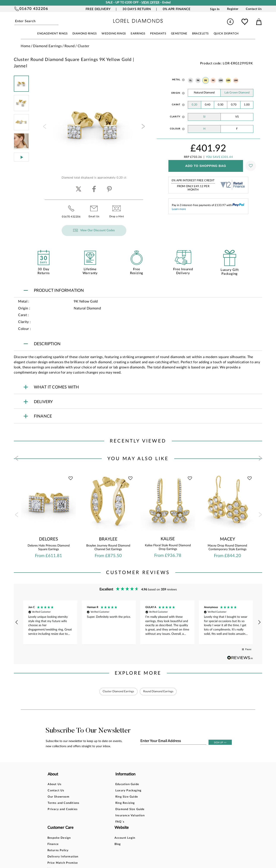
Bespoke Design (139, 785)
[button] (17, 622)
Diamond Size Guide (103, 810)
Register (233, 9)
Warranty (134, 816)
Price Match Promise (142, 810)
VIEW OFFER (150, 3)
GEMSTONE (179, 34)
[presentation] (44, 128)
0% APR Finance (177, 9)
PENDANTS (158, 34)
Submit (58, 21)
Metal (176, 80)
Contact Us (254, 9)
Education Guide (100, 785)
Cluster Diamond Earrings (117, 691)
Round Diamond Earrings (160, 691)
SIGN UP (220, 743)
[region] (138, 622)
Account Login (177, 785)
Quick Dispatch (226, 34)
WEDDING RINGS (114, 34)
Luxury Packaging (101, 791)
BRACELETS (200, 34)
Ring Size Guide (99, 797)
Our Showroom (58, 797)
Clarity (175, 117)
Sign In (215, 9)
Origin (176, 93)
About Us (55, 785)
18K (221, 81)
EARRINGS (138, 34)
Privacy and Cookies (63, 810)
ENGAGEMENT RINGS (52, 34)
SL (191, 81)
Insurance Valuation (103, 816)
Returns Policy (137, 797)
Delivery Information (142, 803)
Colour (175, 129)
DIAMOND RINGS (85, 34)
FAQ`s (93, 822)
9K (198, 81)
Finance (132, 791)
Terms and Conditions (64, 803)
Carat (176, 105)
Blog (169, 791)
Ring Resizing (98, 803)
